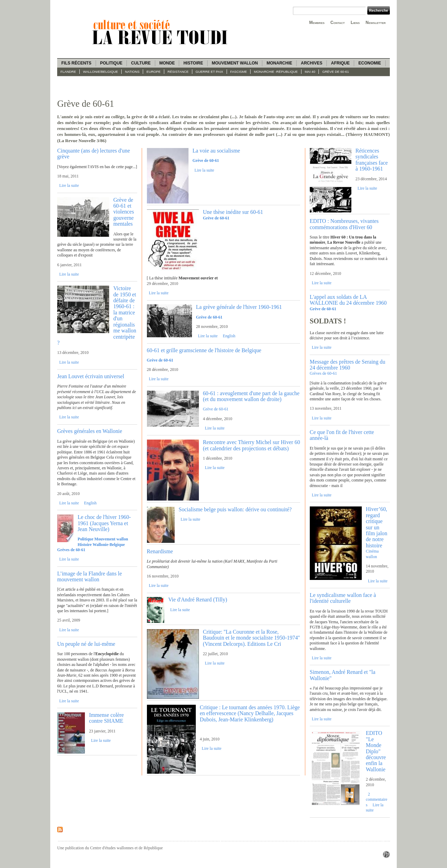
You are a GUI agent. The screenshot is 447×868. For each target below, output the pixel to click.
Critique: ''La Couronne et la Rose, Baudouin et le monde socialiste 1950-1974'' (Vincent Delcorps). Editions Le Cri (251, 638)
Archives (312, 63)
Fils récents (76, 63)
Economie (370, 63)
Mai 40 (310, 72)
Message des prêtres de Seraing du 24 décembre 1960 (348, 365)
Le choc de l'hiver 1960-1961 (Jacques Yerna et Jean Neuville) (104, 523)
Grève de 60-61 (336, 72)
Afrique (340, 63)
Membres (317, 23)
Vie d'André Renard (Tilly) (198, 600)
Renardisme (160, 551)
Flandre (68, 72)
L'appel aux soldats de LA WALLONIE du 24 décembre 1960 (348, 300)
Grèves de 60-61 (323, 373)
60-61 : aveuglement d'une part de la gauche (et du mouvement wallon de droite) (251, 396)
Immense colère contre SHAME (106, 718)
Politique (111, 63)
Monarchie (279, 63)
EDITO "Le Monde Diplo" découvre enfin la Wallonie (376, 751)
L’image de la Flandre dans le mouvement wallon (90, 576)
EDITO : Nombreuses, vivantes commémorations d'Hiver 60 (344, 224)
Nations (132, 72)
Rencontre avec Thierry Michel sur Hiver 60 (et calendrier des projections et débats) (251, 445)
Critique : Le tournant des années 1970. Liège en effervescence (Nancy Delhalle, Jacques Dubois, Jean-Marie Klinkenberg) (250, 713)
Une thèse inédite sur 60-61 (233, 212)
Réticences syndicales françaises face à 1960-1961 (372, 160)
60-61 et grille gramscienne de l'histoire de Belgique (204, 350)
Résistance (178, 72)
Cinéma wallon (372, 554)
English (90, 503)
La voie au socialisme (216, 151)
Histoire (193, 63)
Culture (141, 63)
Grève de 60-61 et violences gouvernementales (124, 212)
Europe (154, 72)
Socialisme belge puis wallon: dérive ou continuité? (235, 509)
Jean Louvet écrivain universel (91, 376)
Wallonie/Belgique (101, 72)
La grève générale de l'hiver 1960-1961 (239, 307)
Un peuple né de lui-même (86, 644)
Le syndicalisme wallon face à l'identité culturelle (343, 598)
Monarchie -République (276, 72)
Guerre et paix (209, 72)
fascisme (239, 72)
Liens (355, 23)
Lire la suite (69, 185)
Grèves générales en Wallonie (90, 431)
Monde (167, 63)
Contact (338, 23)
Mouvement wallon (235, 63)
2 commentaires (377, 800)
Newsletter (376, 23)
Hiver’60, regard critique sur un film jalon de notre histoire (377, 527)
